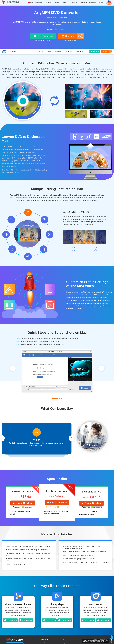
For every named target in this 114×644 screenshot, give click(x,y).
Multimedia (39, 3)
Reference (59, 52)
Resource (93, 3)
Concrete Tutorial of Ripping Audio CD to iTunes (78, 559)
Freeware (74, 3)
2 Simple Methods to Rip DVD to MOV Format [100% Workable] (27, 550)
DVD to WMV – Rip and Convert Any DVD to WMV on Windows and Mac (28, 554)
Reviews (69, 52)
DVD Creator (96, 604)
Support (100, 3)
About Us (43, 643)
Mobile (58, 3)
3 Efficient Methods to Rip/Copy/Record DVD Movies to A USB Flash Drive (28, 560)
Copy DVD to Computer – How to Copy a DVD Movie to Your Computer (86, 562)
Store (30, 3)
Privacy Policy (100, 642)
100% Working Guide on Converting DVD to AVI (78, 555)
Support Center (67, 643)
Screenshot (79, 52)
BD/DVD (49, 3)
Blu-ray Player (57, 604)
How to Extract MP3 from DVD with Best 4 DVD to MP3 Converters (85, 552)
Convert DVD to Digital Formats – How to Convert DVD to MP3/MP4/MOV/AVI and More (81, 547)
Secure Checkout (22, 503)
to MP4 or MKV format (46, 72)
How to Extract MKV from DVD (16, 564)
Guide (49, 52)
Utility (66, 3)
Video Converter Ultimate (18, 604)
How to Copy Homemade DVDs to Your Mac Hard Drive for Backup (28, 546)
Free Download (94, 51)
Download (84, 3)
